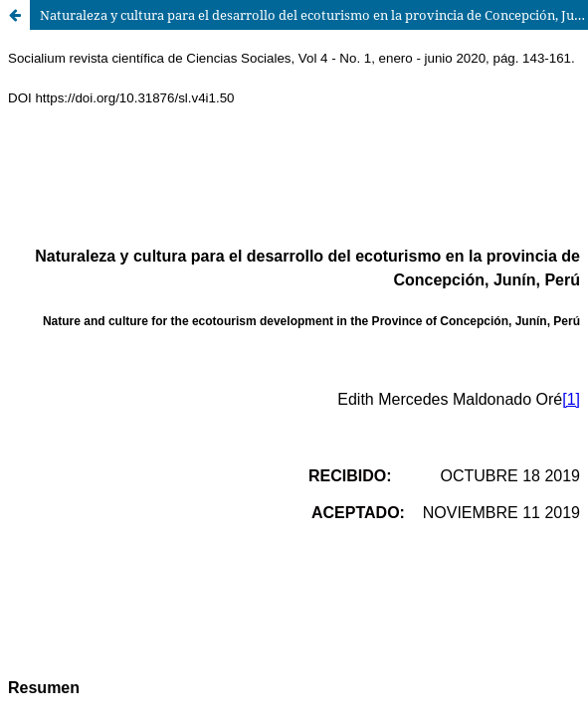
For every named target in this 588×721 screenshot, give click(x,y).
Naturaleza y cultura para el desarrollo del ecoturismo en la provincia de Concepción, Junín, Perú (314, 15)
